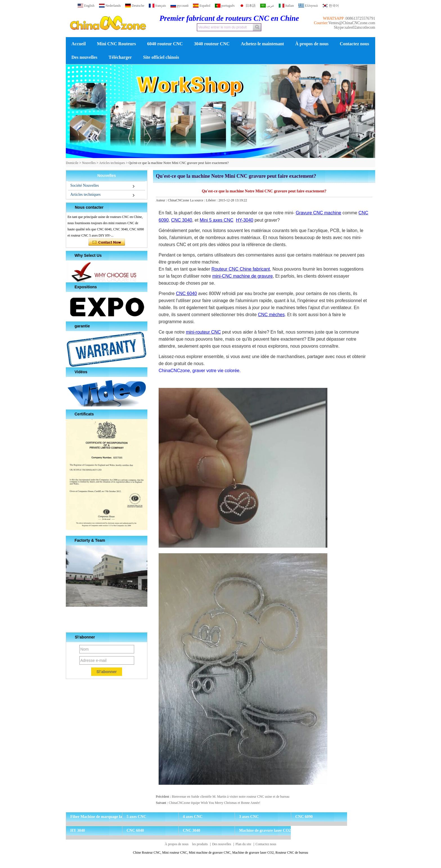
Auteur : (162, 200)
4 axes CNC (193, 817)
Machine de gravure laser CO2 (265, 830)
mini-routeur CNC (203, 332)
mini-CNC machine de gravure (243, 276)
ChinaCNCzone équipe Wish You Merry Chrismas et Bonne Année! (215, 803)
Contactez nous (354, 44)
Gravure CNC (309, 213)
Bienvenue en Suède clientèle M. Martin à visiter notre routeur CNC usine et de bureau (231, 797)
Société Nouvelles (85, 185)
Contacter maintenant (107, 242)
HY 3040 (78, 830)
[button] (211, 154)
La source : (198, 200)
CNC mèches (271, 315)
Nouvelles (89, 163)
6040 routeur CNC (165, 44)
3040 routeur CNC (212, 44)
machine (332, 213)
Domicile (72, 163)
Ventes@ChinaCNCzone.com (352, 23)
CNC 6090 (304, 817)
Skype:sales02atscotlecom (355, 27)
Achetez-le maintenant (262, 44)
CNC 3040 (192, 830)
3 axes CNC (249, 817)
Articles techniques (112, 163)
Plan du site (243, 844)
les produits (200, 844)
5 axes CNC (136, 817)
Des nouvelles (84, 57)
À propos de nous (312, 44)
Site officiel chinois (161, 57)
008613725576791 (360, 18)
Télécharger (120, 57)
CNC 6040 (135, 830)
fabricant (261, 269)
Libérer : (212, 200)
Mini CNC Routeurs (117, 44)
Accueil (79, 44)
